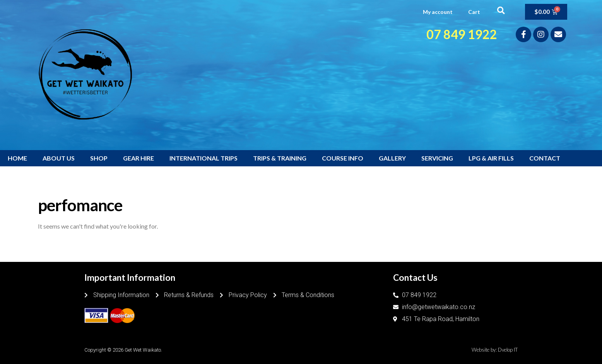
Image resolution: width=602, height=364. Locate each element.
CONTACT (545, 158)
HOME (17, 158)
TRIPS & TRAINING (280, 158)
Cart (474, 12)
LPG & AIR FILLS (491, 158)
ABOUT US (59, 158)
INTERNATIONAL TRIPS (204, 158)
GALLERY (392, 158)
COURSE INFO (343, 158)
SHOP (99, 158)
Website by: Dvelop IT (495, 350)
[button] (501, 10)
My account (438, 12)
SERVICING (437, 158)
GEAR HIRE (139, 158)
